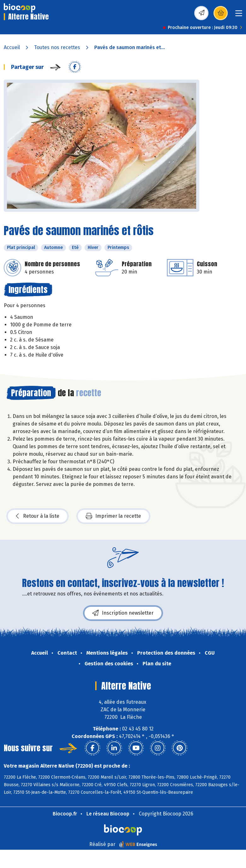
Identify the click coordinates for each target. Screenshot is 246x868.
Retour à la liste (38, 516)
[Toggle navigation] (239, 15)
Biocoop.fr (65, 814)
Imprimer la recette (113, 516)
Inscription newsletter (123, 613)
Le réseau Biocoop (108, 814)
